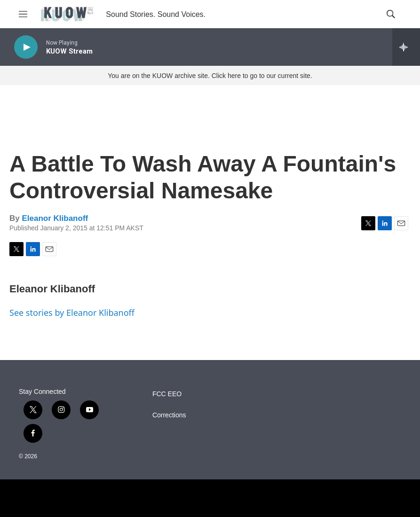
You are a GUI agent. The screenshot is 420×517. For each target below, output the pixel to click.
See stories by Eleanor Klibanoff (72, 313)
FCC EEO (167, 394)
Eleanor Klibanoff (55, 218)
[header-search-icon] (391, 14)
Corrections (169, 415)
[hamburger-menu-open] (23, 14)
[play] (26, 47)
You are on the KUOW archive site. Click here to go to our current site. (210, 76)
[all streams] (406, 47)
